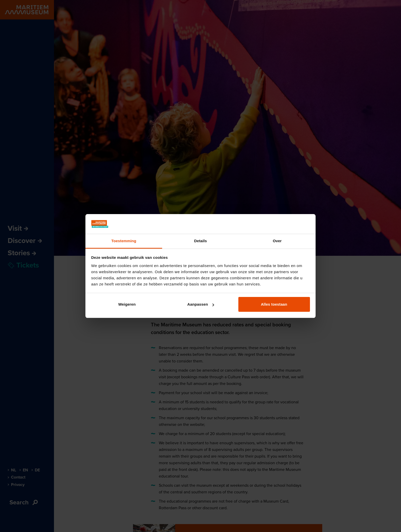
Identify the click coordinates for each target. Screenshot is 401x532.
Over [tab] (277, 241)
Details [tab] (201, 241)
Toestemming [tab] (124, 241)
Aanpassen (201, 304)
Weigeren (127, 304)
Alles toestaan (274, 304)
